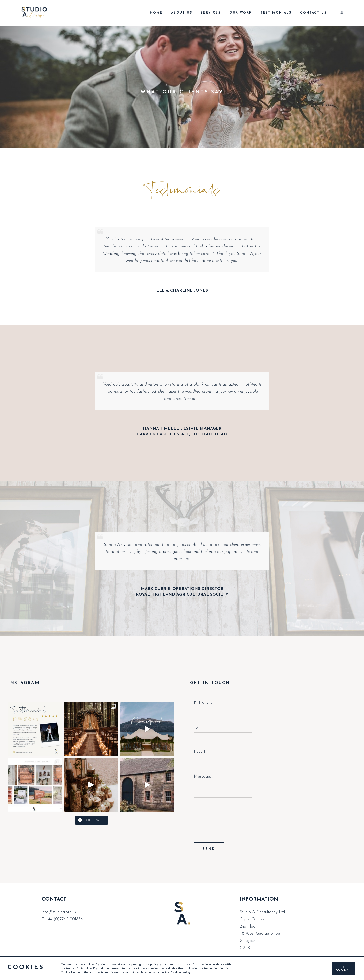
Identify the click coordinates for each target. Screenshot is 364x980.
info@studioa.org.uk (59, 912)
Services (211, 13)
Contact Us (313, 13)
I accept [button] (344, 969)
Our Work (241, 13)
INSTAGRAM (24, 683)
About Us (182, 13)
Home (156, 13)
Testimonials (276, 13)
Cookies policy (180, 973)
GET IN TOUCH (210, 683)
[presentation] (232, 827)
